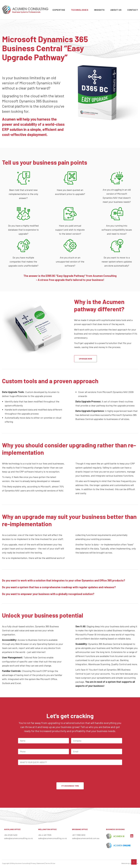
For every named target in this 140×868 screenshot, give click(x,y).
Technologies (80, 10)
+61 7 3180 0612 (79, 835)
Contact (133, 10)
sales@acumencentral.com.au (86, 838)
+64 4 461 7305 (45, 835)
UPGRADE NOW (85, 359)
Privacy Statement (38, 863)
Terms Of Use (50, 863)
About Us (116, 10)
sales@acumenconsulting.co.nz (18, 838)
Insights (99, 10)
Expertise (59, 10)
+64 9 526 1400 (11, 835)
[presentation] (39, 774)
